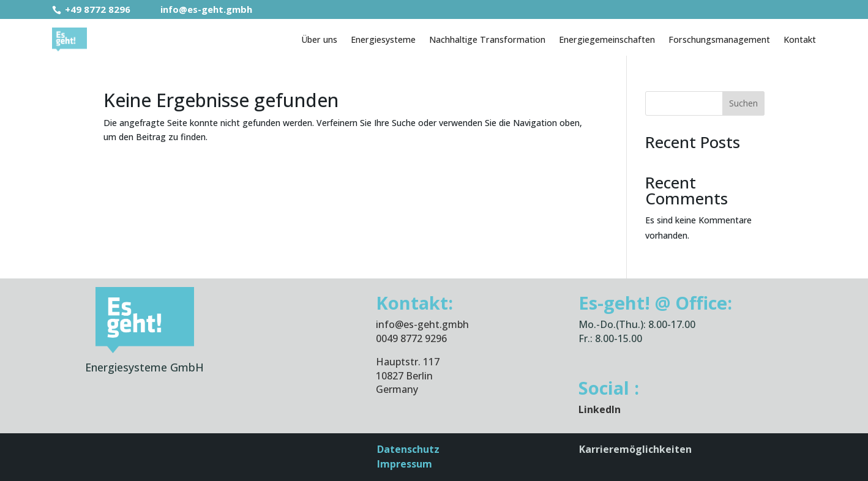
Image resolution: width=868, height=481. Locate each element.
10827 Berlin (404, 376)
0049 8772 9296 (411, 338)
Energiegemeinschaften (607, 39)
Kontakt (800, 39)
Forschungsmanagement (719, 39)
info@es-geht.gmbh (199, 9)
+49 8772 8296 (92, 9)
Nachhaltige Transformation (487, 39)
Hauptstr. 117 (408, 362)
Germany (397, 389)
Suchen (743, 103)
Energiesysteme (383, 39)
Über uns (319, 39)
